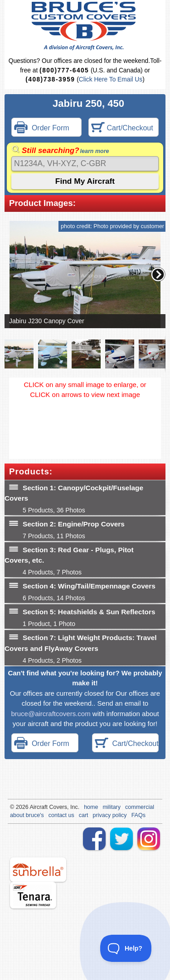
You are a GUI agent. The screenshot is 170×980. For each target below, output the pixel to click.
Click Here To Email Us (111, 79)
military (112, 807)
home (91, 807)
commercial (140, 807)
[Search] (85, 164)
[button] (158, 274)
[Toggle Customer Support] (126, 948)
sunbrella (38, 870)
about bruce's (27, 815)
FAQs (138, 815)
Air (33, 807)
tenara (33, 895)
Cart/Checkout (122, 128)
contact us (61, 815)
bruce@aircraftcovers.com (51, 714)
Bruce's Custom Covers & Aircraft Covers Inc (85, 26)
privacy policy (110, 815)
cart (84, 815)
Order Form (42, 128)
